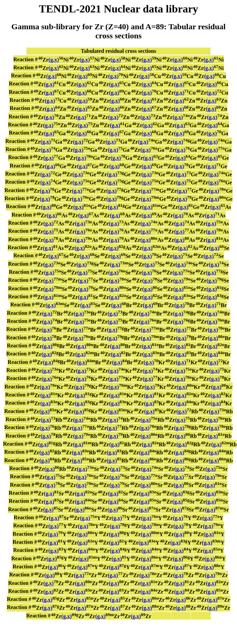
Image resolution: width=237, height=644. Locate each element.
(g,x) (54, 60)
